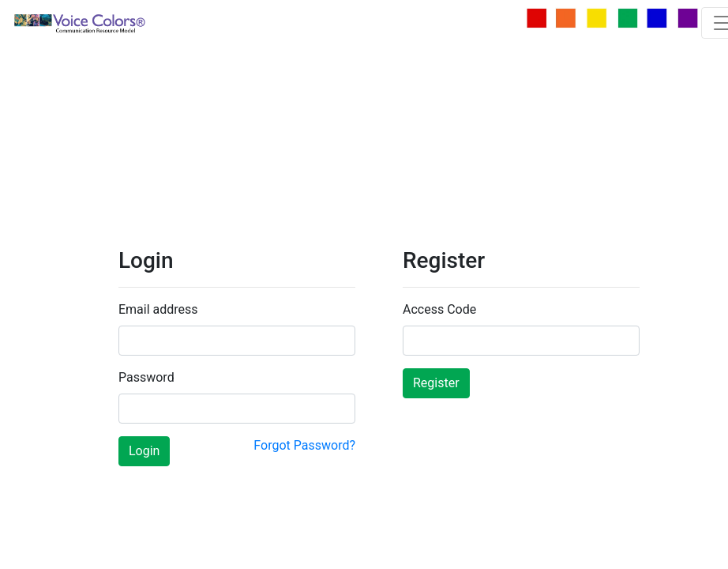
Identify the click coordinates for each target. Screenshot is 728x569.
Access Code (439, 309)
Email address (158, 309)
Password (146, 377)
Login (144, 451)
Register (436, 383)
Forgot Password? (304, 445)
